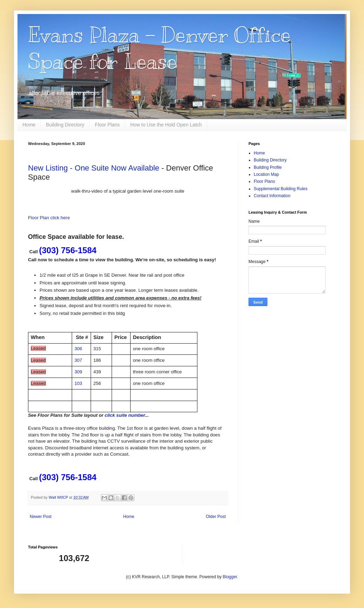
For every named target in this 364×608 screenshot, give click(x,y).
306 (78, 349)
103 (78, 383)
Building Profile (268, 167)
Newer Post (41, 517)
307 (78, 360)
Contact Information (272, 196)
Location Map (266, 174)
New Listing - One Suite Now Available (94, 168)
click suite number (125, 415)
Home (29, 125)
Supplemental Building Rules (281, 189)
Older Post (216, 517)
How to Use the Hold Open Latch (166, 125)
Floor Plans (107, 125)
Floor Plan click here (49, 218)
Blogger (230, 577)
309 (78, 372)
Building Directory (65, 125)
